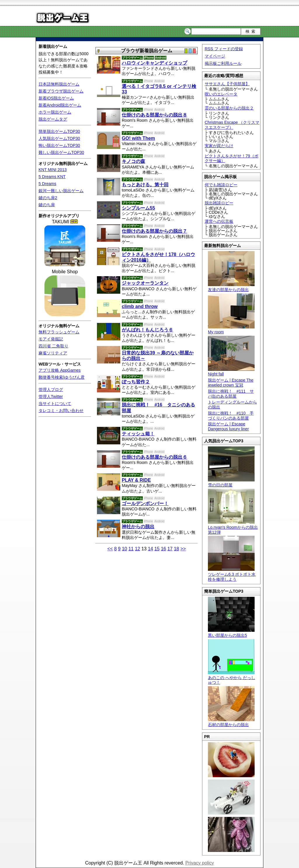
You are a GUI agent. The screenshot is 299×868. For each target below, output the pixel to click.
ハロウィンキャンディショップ (154, 63)
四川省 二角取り (53, 346)
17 (170, 549)
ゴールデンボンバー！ (145, 503)
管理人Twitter (51, 396)
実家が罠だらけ (219, 146)
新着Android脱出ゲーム (60, 105)
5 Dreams (47, 184)
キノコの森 (133, 161)
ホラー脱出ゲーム (55, 112)
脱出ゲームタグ (53, 119)
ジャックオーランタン (145, 283)
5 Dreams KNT (52, 177)
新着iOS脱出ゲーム (56, 98)
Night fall (231, 372)
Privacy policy (200, 863)
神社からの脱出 (138, 527)
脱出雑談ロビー (219, 203)
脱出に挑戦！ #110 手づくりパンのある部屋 (231, 416)
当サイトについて (55, 403)
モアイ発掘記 (51, 339)
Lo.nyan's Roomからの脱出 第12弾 (233, 527)
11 (131, 549)
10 (124, 549)
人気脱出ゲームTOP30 (59, 138)
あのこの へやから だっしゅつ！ (232, 678)
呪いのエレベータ (221, 94)
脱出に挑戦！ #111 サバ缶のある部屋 (231, 394)
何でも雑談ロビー (221, 185)
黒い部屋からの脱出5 (231, 633)
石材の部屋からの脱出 (231, 722)
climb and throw (140, 306)
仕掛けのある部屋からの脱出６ (154, 457)
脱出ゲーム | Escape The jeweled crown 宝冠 (231, 383)
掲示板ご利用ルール (223, 63)
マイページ (215, 56)
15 (157, 549)
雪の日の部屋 (231, 482)
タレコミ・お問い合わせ (61, 410)
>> (183, 549)
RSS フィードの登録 (224, 49)
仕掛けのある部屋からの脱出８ (154, 115)
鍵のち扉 (47, 205)
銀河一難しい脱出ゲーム (61, 191)
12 (138, 549)
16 (164, 549)
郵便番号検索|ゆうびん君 (62, 377)
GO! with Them (138, 138)
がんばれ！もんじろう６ (147, 330)
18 (176, 549)
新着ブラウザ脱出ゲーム (61, 91)
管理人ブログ (51, 389)
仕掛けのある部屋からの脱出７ (154, 231)
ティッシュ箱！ (138, 434)
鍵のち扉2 (48, 198)
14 (150, 549)
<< (110, 549)
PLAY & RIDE (136, 480)
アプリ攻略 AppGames (60, 370)
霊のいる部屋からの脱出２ (229, 108)
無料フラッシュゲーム (59, 332)
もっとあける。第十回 (145, 185)
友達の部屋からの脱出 (231, 287)
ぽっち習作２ (136, 382)
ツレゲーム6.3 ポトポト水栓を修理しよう (232, 574)
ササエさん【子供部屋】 (227, 84)
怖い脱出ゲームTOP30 (59, 145)
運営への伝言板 (219, 221)
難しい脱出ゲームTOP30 (61, 152)
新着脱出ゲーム (53, 46)
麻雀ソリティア (53, 353)
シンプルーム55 (138, 208)
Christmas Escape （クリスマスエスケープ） (232, 125)
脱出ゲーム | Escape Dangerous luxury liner (228, 426)
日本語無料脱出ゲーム (59, 84)
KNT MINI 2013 (53, 170)
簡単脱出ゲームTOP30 (59, 131)
